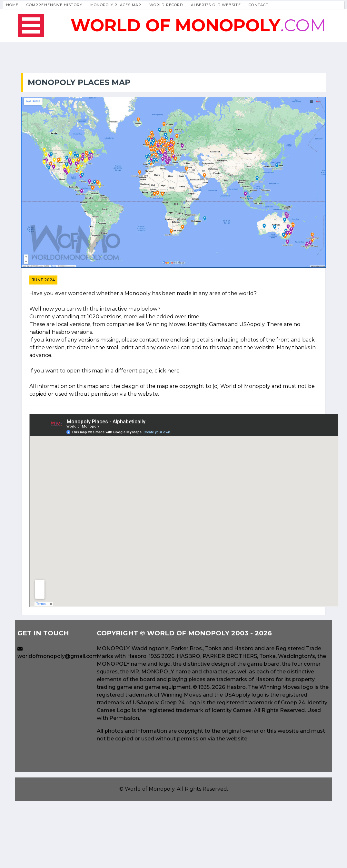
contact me (154, 340)
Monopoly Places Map (116, 5)
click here (167, 371)
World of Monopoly (150, 789)
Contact (258, 5)
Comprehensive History (54, 5)
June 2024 (43, 280)
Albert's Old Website (216, 5)
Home (12, 5)
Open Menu (31, 25)
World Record (166, 5)
